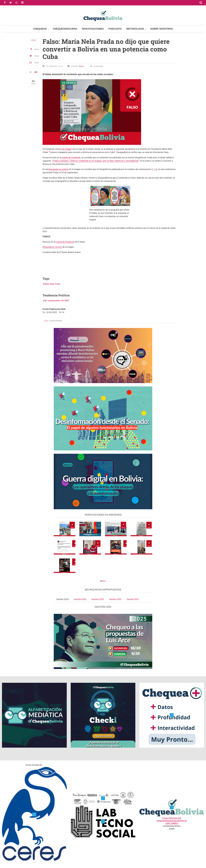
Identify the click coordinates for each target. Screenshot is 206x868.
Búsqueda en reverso (52, 247)
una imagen (67, 149)
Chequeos (40, 29)
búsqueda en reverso (59, 169)
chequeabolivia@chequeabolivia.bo (172, 821)
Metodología (135, 29)
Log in (46, 321)
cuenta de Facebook (71, 158)
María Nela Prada (52, 284)
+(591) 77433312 (172, 823)
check (33, 40)
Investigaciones (93, 29)
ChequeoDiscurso (65, 29)
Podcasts (115, 29)
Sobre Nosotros (161, 29)
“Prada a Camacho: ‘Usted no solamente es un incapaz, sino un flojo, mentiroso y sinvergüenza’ (95, 161)
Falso (82, 66)
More (102, 581)
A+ (36, 72)
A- (31, 72)
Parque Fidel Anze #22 (172, 818)
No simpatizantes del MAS (57, 301)
